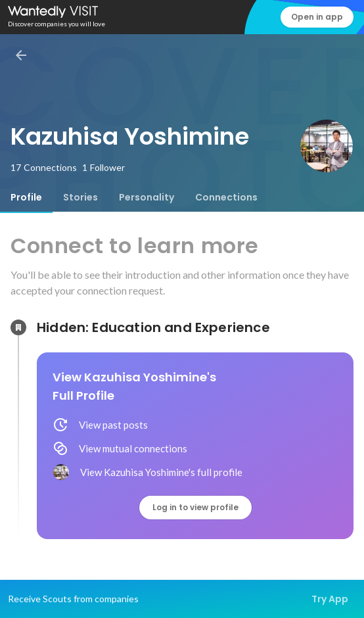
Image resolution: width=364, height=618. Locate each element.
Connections (226, 197)
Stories (80, 197)
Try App (330, 599)
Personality (147, 197)
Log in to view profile (195, 507)
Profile (26, 197)
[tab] (26, 197)
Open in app (317, 17)
